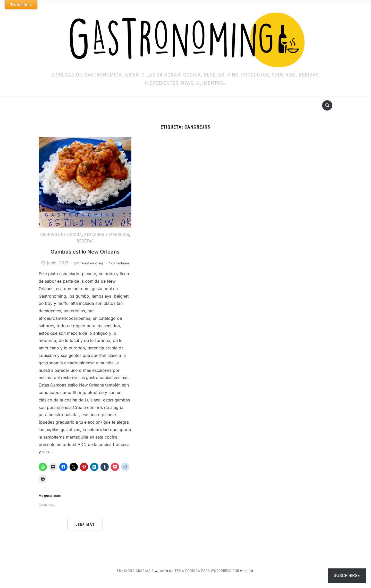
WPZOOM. (249, 577)
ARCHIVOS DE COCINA (61, 235)
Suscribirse (347, 575)
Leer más (85, 531)
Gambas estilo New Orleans (85, 251)
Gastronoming (102, 263)
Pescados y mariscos (107, 235)
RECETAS (85, 241)
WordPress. (163, 577)
